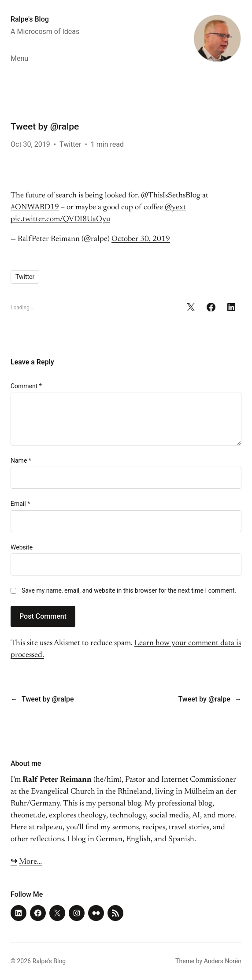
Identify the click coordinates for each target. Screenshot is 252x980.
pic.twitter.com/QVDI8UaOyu (60, 219)
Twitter (70, 144)
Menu (19, 58)
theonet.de (28, 816)
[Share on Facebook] (211, 307)
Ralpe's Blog (30, 19)
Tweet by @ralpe (48, 699)
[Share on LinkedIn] (231, 307)
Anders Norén (223, 961)
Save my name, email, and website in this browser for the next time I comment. (129, 590)
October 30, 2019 (141, 239)
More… (30, 862)
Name (21, 460)
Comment (26, 386)
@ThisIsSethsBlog (171, 196)
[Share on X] (191, 307)
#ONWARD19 (35, 208)
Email (20, 504)
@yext (175, 208)
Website (22, 547)
